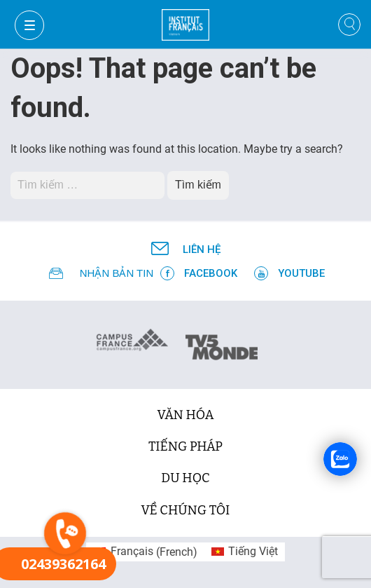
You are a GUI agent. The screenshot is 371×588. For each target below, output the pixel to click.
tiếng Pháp (185, 446)
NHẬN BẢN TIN (117, 273)
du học (185, 478)
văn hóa (186, 415)
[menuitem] (145, 552)
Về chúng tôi (186, 510)
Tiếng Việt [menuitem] (253, 551)
